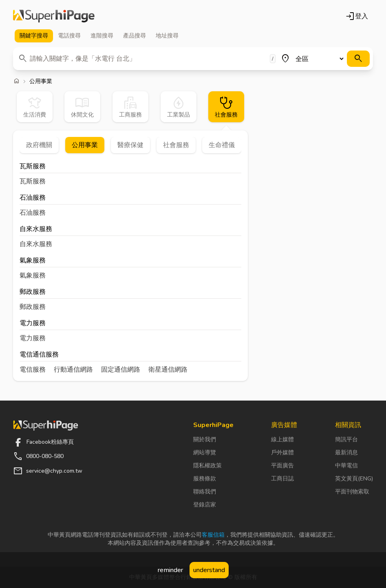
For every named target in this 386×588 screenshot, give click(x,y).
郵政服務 (33, 292)
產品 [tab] (135, 36)
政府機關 (39, 145)
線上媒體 (282, 439)
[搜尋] (358, 59)
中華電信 (346, 466)
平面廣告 (282, 466)
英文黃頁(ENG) (354, 479)
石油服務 (33, 198)
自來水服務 (36, 230)
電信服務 (33, 370)
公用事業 (85, 145)
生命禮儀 (222, 145)
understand (209, 570)
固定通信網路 (121, 370)
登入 (357, 16)
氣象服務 (33, 261)
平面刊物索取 (352, 492)
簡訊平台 (346, 439)
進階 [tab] (102, 36)
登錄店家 (205, 505)
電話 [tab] (69, 36)
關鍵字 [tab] (34, 36)
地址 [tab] (167, 36)
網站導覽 (205, 453)
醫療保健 (130, 145)
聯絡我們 (205, 492)
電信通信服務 (39, 355)
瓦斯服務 (33, 167)
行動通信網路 (73, 370)
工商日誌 (282, 479)
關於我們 (205, 439)
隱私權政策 (207, 466)
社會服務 (176, 145)
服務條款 (205, 479)
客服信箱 (213, 535)
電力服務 (33, 324)
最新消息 (346, 453)
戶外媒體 (282, 453)
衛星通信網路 (168, 370)
